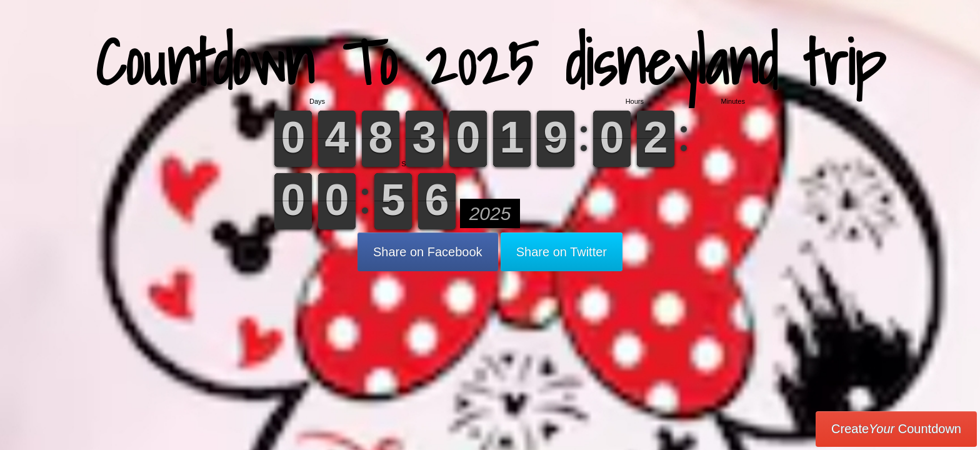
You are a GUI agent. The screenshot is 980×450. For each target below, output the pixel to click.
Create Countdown (896, 429)
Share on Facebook (428, 252)
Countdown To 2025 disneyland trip (490, 62)
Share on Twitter (562, 252)
